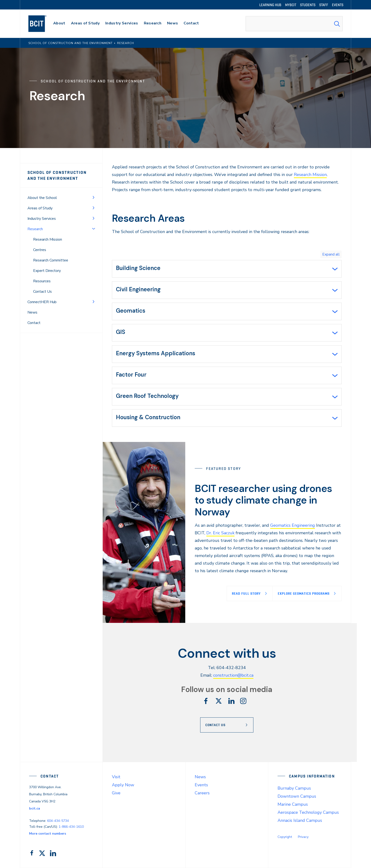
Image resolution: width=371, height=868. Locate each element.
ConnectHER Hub (42, 302)
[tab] (227, 269)
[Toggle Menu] (93, 197)
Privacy (303, 837)
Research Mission (48, 239)
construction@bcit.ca (233, 675)
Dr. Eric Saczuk (220, 533)
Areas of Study (40, 208)
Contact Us (42, 292)
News (32, 312)
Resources (42, 281)
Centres (40, 250)
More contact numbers (48, 834)
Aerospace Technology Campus (308, 812)
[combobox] (294, 24)
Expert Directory (47, 271)
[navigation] (42, 24)
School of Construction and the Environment (57, 175)
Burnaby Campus (294, 788)
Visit (116, 777)
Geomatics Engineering (293, 525)
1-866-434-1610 (71, 827)
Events (201, 785)
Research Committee (51, 260)
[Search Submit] (337, 24)
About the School (42, 198)
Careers (202, 793)
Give (116, 793)
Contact (34, 323)
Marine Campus (293, 804)
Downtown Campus (297, 796)
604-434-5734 (58, 821)
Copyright (285, 837)
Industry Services (42, 219)
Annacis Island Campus (300, 820)
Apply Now (123, 785)
